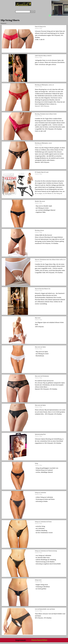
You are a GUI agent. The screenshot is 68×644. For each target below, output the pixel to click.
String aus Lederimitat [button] (40, 493)
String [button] (36, 463)
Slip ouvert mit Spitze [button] (40, 405)
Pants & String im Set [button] (40, 27)
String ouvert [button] (38, 580)
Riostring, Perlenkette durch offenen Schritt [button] (46, 114)
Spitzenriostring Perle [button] (40, 434)
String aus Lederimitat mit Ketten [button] (43, 522)
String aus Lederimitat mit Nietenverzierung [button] (46, 551)
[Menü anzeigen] (50, 15)
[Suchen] (23, 12)
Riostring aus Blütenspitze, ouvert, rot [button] (44, 85)
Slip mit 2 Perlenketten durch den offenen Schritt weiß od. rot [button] (50, 260)
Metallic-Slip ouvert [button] (40, 201)
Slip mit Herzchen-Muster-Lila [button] (43, 289)
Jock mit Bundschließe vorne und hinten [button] (45, 609)
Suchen (33, 12)
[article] (34, 39)
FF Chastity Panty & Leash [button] (42, 172)
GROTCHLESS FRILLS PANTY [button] (43, 56)
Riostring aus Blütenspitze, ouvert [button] (43, 143)
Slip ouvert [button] (38, 318)
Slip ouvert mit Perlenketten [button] (42, 376)
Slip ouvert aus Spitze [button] (40, 347)
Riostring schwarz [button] (39, 230)
